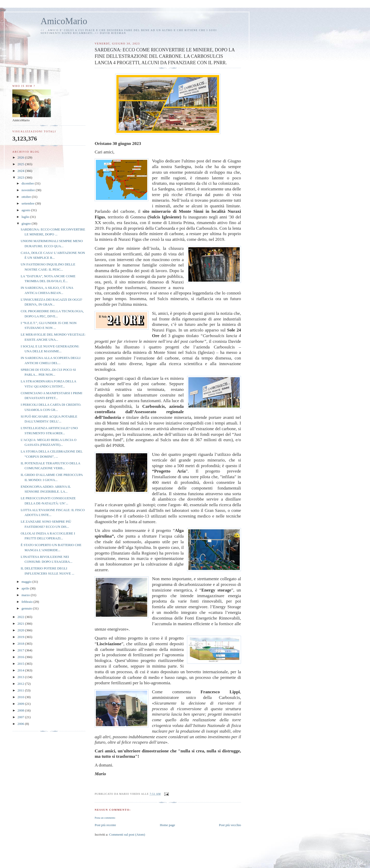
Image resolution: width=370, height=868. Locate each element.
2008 (21, 710)
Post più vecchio (230, 825)
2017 (21, 650)
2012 (21, 684)
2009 (21, 704)
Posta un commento (105, 818)
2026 (21, 157)
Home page (168, 825)
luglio (26, 217)
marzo (26, 595)
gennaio (27, 608)
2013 (21, 677)
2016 (21, 657)
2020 (21, 630)
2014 (21, 670)
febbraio (28, 602)
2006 (21, 724)
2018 (21, 644)
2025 (21, 164)
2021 (21, 624)
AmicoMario (64, 21)
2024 (21, 171)
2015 (21, 664)
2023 (21, 177)
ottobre (27, 197)
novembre (29, 190)
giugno (27, 223)
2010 (21, 697)
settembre (29, 203)
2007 (21, 717)
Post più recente (105, 825)
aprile (26, 588)
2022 (21, 617)
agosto (26, 210)
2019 (21, 637)
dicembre (28, 183)
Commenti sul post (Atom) (127, 834)
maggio (27, 582)
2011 (21, 690)
